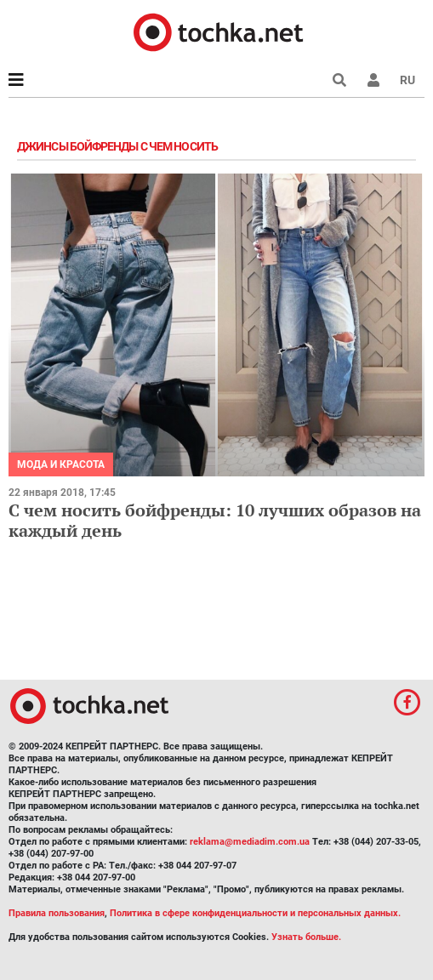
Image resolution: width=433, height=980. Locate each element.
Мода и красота (61, 464)
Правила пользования (57, 913)
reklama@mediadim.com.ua (250, 842)
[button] (373, 80)
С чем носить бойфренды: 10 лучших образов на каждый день (215, 520)
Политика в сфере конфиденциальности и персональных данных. (255, 913)
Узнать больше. (306, 937)
